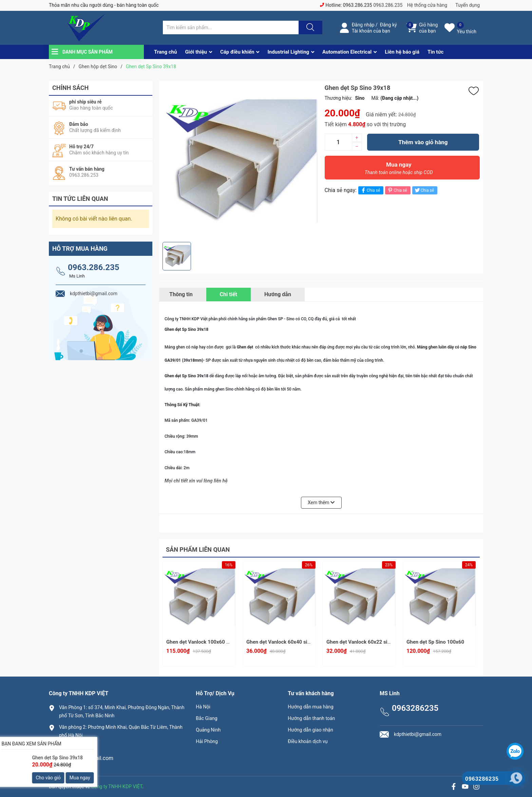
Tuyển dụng (468, 5)
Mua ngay (399, 170)
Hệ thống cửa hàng (427, 5)
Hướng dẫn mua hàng (310, 707)
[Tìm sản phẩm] (231, 27)
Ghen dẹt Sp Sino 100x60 (435, 642)
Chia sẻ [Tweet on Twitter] (424, 190)
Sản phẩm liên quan (198, 549)
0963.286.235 (388, 5)
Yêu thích (467, 32)
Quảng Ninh (208, 730)
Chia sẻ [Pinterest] (397, 190)
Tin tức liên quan (80, 199)
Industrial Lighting (288, 52)
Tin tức (435, 52)
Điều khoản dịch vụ (308, 741)
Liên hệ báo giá (402, 52)
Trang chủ (165, 52)
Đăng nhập (363, 25)
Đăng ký (388, 25)
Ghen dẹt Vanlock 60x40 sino (280, 642)
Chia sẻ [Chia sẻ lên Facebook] (370, 190)
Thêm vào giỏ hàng (423, 142)
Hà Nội (203, 707)
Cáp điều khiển (237, 52)
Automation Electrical (347, 52)
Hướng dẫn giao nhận (310, 730)
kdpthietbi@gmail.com (86, 758)
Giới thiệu (196, 52)
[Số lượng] (338, 142)
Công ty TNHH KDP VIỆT (117, 786)
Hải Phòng (207, 741)
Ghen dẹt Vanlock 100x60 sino (201, 642)
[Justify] (309, 27)
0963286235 (74, 747)
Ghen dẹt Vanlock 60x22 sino (360, 642)
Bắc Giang (206, 718)
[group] (240, 161)
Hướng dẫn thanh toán (311, 718)
